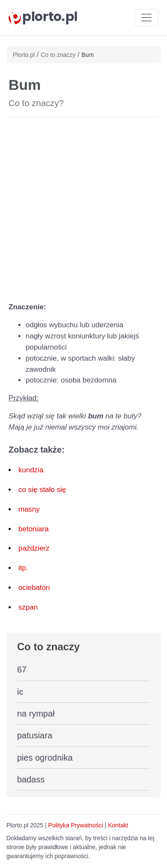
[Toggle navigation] (146, 18)
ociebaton (34, 588)
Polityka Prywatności (76, 825)
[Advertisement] (83, 208)
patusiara (35, 735)
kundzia (31, 470)
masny (29, 509)
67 (22, 670)
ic (20, 692)
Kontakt (118, 825)
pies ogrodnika (45, 758)
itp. (23, 568)
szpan (28, 607)
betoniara (34, 529)
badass (31, 779)
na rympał (36, 714)
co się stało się (42, 490)
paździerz (34, 548)
